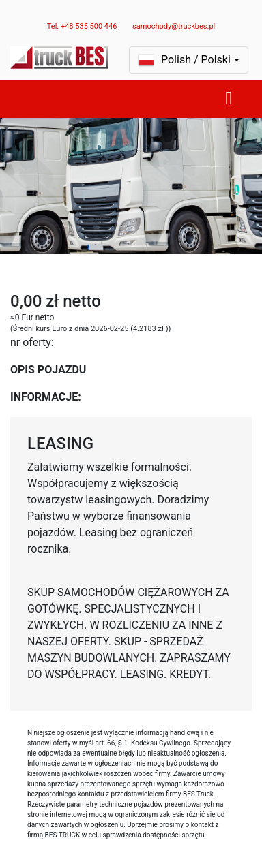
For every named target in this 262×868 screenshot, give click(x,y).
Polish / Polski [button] (184, 60)
